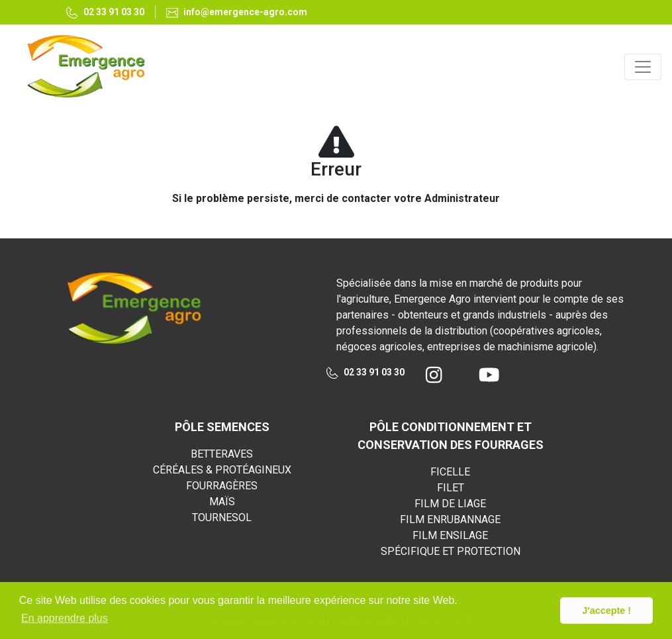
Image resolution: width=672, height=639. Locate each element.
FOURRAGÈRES (222, 486)
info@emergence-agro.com (237, 12)
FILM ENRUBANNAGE (450, 519)
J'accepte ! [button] (606, 611)
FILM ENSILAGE (450, 535)
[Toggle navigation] (643, 67)
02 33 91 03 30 (365, 373)
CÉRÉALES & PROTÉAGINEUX (222, 470)
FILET (451, 488)
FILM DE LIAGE (450, 504)
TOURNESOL (222, 517)
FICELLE (450, 472)
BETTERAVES (222, 454)
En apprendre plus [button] (65, 618)
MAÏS (222, 502)
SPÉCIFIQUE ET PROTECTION (451, 551)
